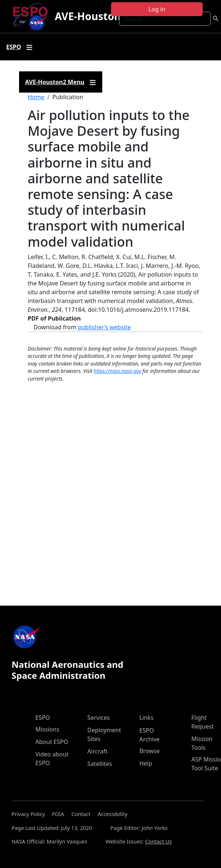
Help (146, 763)
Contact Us (159, 841)
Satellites (100, 764)
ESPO (43, 718)
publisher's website (104, 327)
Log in (157, 9)
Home (36, 97)
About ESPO (52, 742)
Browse (149, 751)
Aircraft (97, 751)
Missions (47, 729)
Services (98, 718)
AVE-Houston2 (91, 16)
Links (146, 718)
